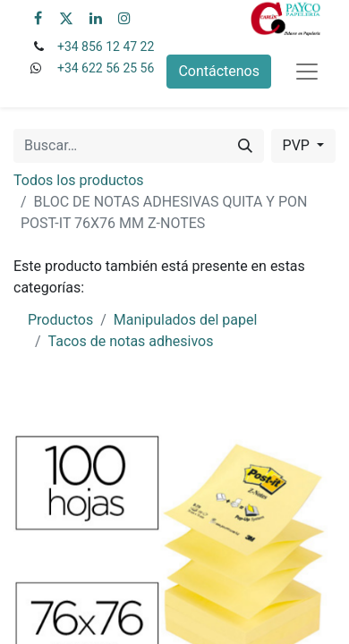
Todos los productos (79, 180)
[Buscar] (245, 146)
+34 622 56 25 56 (106, 68)
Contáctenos (219, 71)
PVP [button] (298, 145)
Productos (60, 320)
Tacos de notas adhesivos (131, 341)
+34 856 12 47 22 (106, 47)
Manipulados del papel (186, 320)
